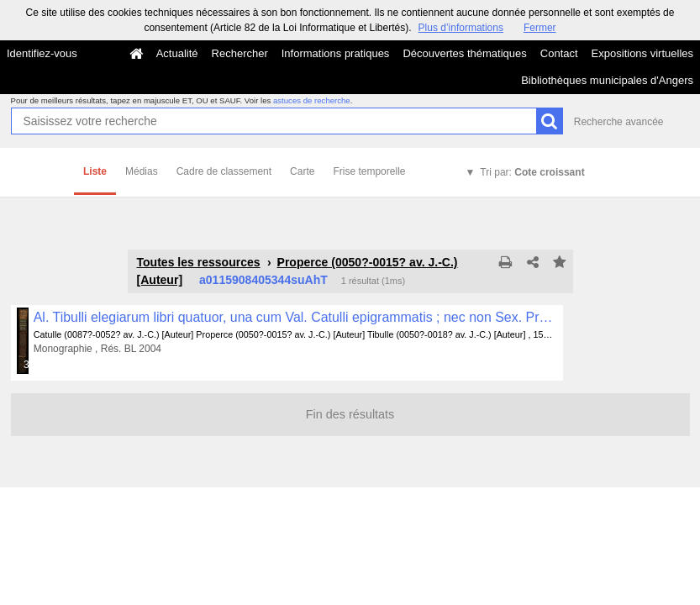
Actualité (177, 53)
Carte (302, 171)
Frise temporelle (369, 171)
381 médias (27, 365)
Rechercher (240, 53)
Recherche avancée (619, 122)
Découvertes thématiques (464, 53)
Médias (142, 171)
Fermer (540, 28)
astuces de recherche (312, 100)
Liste (95, 171)
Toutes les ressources (199, 262)
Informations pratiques (336, 53)
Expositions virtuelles (642, 53)
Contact (559, 53)
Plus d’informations (461, 28)
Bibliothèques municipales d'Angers (607, 80)
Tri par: (532, 172)
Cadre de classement (224, 171)
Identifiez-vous (42, 53)
